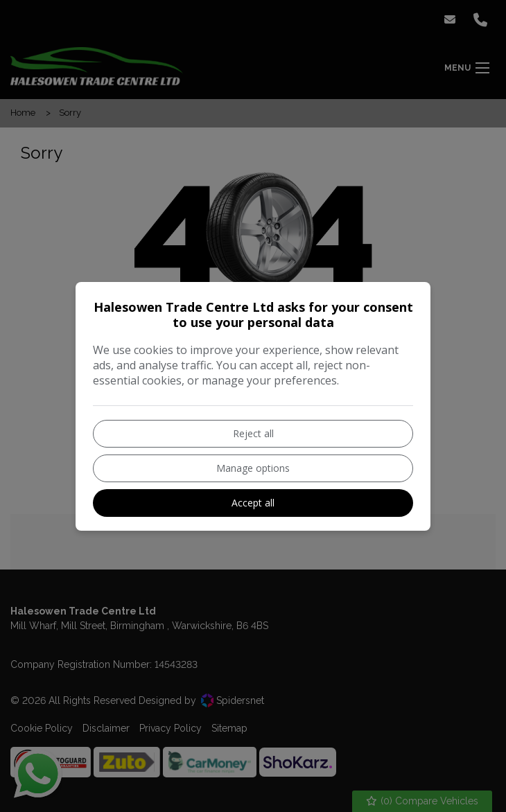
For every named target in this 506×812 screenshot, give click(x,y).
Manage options (253, 468)
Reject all (253, 433)
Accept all (253, 503)
